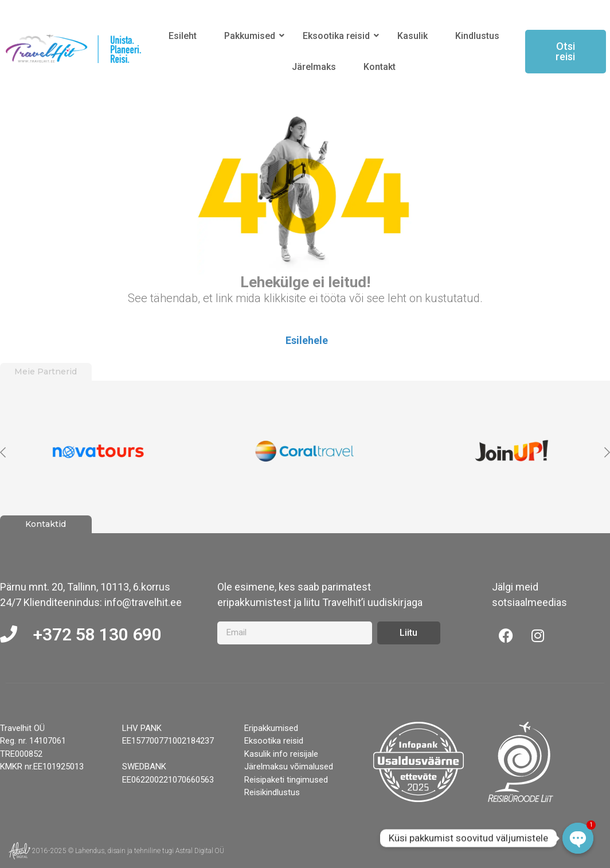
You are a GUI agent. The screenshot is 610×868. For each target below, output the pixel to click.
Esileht (183, 36)
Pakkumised (252, 36)
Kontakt (380, 67)
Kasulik (412, 36)
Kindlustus (477, 36)
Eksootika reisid (338, 36)
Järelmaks (314, 67)
